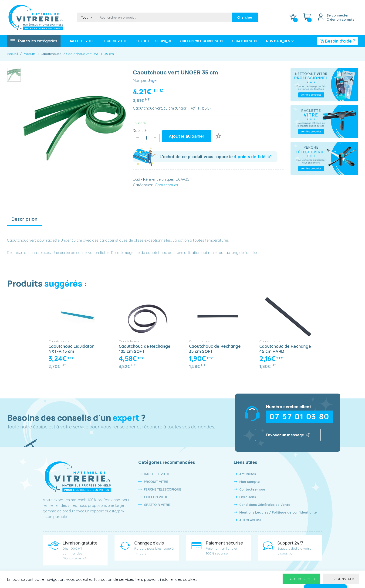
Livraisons (248, 497)
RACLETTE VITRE (157, 474)
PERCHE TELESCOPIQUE (162, 490)
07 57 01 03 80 (299, 417)
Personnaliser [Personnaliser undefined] (341, 579)
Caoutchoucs (59, 341)
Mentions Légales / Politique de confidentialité (278, 513)
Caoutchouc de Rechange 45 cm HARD (285, 349)
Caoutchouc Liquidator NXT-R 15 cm (71, 349)
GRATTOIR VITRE (157, 505)
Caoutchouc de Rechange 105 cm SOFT (145, 349)
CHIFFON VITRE (156, 497)
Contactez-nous (252, 490)
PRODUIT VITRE (156, 482)
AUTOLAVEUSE (251, 520)
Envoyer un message (288, 435)
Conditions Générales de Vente (265, 505)
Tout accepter (301, 579)
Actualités (248, 474)
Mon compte (250, 482)
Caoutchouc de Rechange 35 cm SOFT (215, 349)
